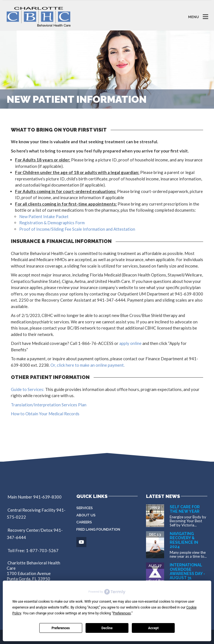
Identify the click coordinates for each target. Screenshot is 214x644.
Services (85, 508)
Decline (107, 628)
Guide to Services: (28, 389)
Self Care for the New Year (185, 509)
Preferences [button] (122, 613)
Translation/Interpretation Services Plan (49, 405)
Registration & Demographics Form (52, 223)
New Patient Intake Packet (44, 216)
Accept (153, 628)
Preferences (61, 628)
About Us (86, 515)
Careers (84, 522)
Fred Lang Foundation (98, 529)
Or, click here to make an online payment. (87, 365)
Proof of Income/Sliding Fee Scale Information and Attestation (77, 229)
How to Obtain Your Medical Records (45, 414)
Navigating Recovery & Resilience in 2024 (184, 540)
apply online (130, 343)
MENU (194, 17)
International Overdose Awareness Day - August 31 (187, 571)
